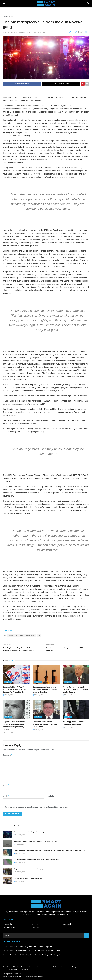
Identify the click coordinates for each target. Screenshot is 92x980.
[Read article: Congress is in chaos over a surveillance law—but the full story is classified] (47, 679)
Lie (39, 635)
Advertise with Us (19, 971)
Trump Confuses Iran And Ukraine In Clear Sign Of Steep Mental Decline (75, 693)
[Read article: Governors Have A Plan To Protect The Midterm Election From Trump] (47, 713)
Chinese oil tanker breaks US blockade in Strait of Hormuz (35, 845)
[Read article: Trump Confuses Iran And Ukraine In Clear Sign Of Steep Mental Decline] (77, 679)
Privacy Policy (44, 971)
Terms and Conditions (10, 973)
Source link (8, 630)
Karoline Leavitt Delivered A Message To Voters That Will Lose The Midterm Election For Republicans (51, 854)
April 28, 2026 (38, 734)
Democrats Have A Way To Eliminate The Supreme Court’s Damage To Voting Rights (16, 693)
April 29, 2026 (8, 699)
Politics (11, 17)
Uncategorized (68, 928)
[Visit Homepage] (46, 4)
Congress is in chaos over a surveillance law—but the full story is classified (45, 693)
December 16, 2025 (10, 32)
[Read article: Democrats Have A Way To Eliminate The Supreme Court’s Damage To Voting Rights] (17, 679)
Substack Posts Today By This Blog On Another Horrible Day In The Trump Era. (32, 959)
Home (5, 17)
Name (6, 789)
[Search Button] (88, 4)
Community (7, 928)
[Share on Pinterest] (83, 84)
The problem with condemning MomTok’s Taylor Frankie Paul (36, 864)
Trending (36, 931)
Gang (22, 635)
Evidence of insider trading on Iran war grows (31, 836)
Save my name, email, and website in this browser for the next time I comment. (37, 811)
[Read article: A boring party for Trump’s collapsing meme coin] (77, 713)
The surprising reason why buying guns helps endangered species (27, 951)
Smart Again (18, 978)
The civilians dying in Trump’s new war (28, 882)
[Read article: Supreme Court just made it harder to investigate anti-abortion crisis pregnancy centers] (17, 713)
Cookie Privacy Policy (68, 971)
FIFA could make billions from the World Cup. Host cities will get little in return (32, 955)
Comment (8, 759)
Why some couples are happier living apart (29, 873)
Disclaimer (32, 971)
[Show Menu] (4, 4)
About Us (6, 971)
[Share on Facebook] (22, 84)
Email (6, 800)
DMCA (55, 971)
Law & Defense (9, 931)
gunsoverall (31, 635)
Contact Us (25, 973)
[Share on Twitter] (61, 84)
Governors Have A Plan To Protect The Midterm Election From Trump (45, 728)
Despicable (13, 635)
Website (51, 800)
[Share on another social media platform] (87, 84)
